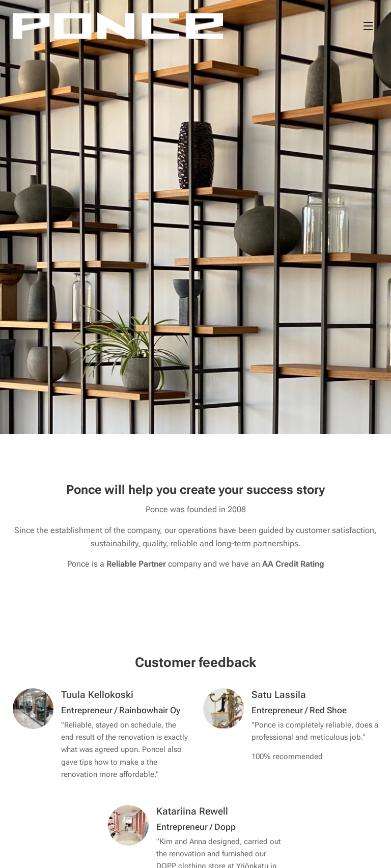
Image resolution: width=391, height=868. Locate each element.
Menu (368, 26)
